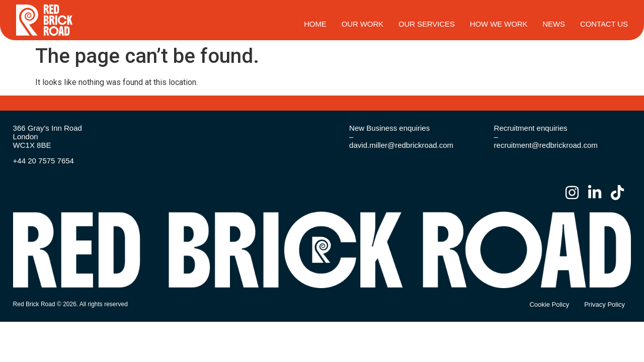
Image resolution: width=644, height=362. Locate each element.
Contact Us (604, 24)
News (554, 24)
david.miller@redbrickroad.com (401, 145)
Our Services (427, 24)
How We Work (499, 24)
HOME (315, 24)
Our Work (363, 24)
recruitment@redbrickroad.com (546, 145)
